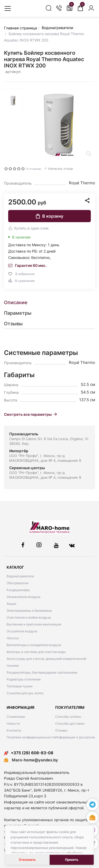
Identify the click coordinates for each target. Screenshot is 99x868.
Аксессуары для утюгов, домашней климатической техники (46, 662)
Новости (13, 723)
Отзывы (61, 730)
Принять (72, 860)
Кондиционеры (18, 590)
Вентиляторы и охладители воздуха (34, 645)
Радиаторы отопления (24, 679)
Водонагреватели (20, 576)
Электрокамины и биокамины (29, 611)
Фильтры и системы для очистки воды (36, 652)
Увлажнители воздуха (23, 597)
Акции (11, 604)
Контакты (14, 730)
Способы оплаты (68, 717)
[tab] (49, 303)
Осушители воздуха (22, 631)
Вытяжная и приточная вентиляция (34, 624)
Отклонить (27, 860)
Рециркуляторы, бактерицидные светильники (42, 672)
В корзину (50, 216)
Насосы (13, 638)
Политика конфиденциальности (31, 737)
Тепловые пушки (20, 686)
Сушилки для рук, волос (25, 693)
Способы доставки (70, 723)
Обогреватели (18, 583)
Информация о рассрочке (75, 737)
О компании (16, 717)
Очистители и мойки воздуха (29, 617)
